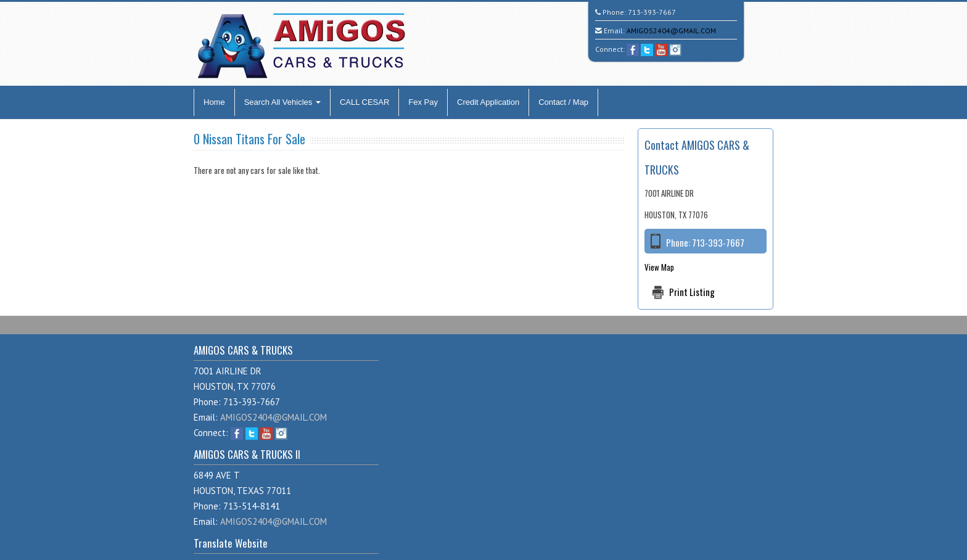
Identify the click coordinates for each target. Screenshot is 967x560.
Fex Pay (423, 102)
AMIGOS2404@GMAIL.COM (671, 31)
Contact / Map (563, 102)
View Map (659, 267)
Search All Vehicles (282, 102)
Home (214, 102)
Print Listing (692, 292)
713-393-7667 (652, 12)
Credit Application (488, 102)
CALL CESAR (364, 102)
